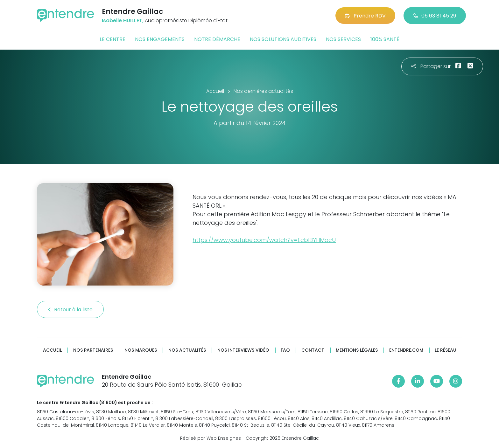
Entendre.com (406, 350)
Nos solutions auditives (283, 39)
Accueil (52, 350)
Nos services (343, 39)
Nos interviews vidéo (243, 350)
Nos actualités (187, 350)
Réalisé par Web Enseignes (211, 438)
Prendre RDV (365, 16)
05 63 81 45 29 (435, 16)
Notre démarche (217, 39)
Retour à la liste (70, 310)
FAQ (285, 350)
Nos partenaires (93, 350)
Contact (313, 350)
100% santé (385, 39)
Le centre (112, 39)
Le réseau (446, 350)
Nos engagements (160, 39)
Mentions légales (357, 350)
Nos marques (141, 350)
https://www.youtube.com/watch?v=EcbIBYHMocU (264, 240)
